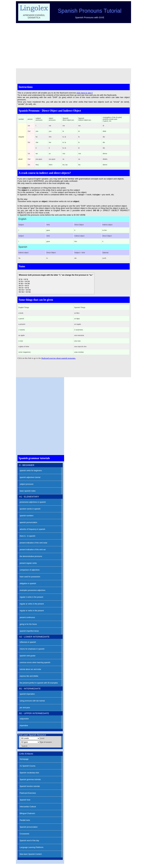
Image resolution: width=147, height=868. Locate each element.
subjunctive (24, 719)
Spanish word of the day (29, 841)
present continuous (27, 617)
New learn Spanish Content (31, 854)
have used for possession (30, 577)
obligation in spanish (28, 583)
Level (42, 738)
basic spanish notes (28, 491)
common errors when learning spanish (35, 662)
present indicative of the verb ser (33, 550)
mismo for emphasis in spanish (32, 649)
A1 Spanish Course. (28, 766)
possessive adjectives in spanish (33, 502)
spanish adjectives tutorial (30, 477)
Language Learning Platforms (32, 847)
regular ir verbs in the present (31, 597)
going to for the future (28, 624)
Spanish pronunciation (29, 827)
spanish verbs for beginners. (31, 471)
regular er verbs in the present (32, 611)
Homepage (24, 759)
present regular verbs (28, 563)
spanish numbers (27, 516)
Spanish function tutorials (30, 786)
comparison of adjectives (30, 570)
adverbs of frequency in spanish (32, 529)
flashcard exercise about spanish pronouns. (59, 358)
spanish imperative (27, 694)
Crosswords (24, 834)
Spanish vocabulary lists (29, 773)
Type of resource (46, 742)
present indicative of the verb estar (33, 543)
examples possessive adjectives (33, 590)
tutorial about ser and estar (30, 669)
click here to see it (84, 93)
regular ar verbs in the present (32, 604)
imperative (24, 726)
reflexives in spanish (28, 642)
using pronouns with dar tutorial (32, 701)
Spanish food (25, 800)
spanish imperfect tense (29, 631)
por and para (25, 708)
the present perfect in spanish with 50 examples (39, 683)
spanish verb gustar (28, 656)
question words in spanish (30, 509)
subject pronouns (27, 484)
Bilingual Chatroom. (28, 813)
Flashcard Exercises (28, 793)
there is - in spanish (28, 536)
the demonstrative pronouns (31, 556)
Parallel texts (25, 820)
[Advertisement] (74, 46)
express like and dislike (29, 676)
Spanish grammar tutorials (30, 779)
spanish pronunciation (29, 522)
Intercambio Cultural (28, 807)
